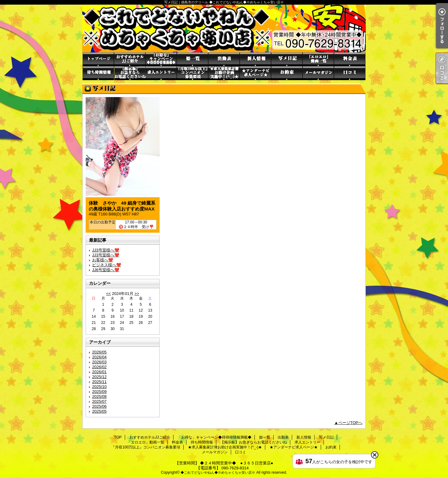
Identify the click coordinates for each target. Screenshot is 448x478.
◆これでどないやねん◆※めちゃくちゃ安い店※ (218, 472)
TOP (98, 59)
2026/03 (99, 362)
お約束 (287, 73)
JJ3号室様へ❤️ (106, 250)
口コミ (350, 73)
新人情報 (255, 59)
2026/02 (99, 367)
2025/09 (99, 392)
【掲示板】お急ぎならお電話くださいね (130, 73)
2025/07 (99, 401)
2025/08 (99, 396)
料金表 (350, 59)
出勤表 (224, 59)
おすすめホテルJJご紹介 (130, 59)
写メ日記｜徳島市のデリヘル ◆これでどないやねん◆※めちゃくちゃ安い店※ (224, 29)
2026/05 (99, 352)
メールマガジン (318, 73)
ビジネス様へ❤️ (107, 265)
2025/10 (99, 387)
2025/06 (99, 406)
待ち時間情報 (98, 73)
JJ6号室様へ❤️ (106, 270)
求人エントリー (161, 73)
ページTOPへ (350, 423)
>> (137, 294)
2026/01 (99, 372)
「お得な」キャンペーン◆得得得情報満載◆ (161, 59)
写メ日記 (287, 59)
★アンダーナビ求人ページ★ (255, 73)
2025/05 (99, 411)
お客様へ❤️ (103, 260)
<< (108, 294)
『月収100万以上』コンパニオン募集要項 (193, 73)
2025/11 (99, 382)
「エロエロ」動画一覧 (318, 59)
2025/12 (99, 377)
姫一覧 (193, 59)
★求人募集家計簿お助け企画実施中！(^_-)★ (224, 73)
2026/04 (99, 357)
